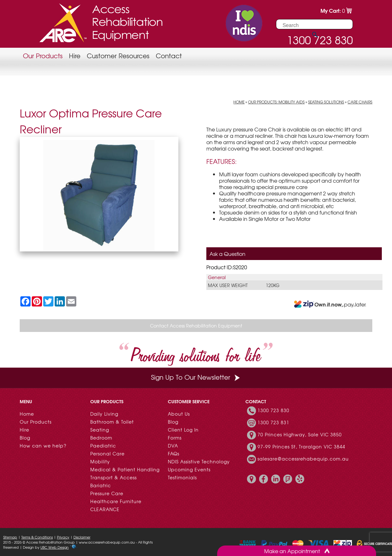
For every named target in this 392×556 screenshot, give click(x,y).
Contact (169, 56)
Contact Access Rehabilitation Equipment (196, 326)
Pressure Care (107, 493)
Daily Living (104, 414)
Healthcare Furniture (116, 501)
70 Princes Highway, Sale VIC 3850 (300, 434)
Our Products (43, 56)
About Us (179, 414)
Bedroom (101, 438)
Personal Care (107, 454)
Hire (75, 56)
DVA (173, 446)
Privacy (63, 537)
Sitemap (10, 537)
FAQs (174, 454)
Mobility (100, 461)
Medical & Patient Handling (125, 469)
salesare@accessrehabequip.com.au (303, 459)
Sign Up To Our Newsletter (196, 377)
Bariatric (101, 485)
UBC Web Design (55, 547)
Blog (25, 438)
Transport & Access (113, 477)
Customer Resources (118, 56)
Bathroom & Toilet (112, 422)
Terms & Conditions (37, 537)
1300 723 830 (273, 410)
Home (239, 102)
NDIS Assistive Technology (199, 461)
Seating (100, 430)
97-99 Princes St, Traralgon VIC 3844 (301, 447)
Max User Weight (228, 285)
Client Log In (183, 430)
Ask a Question (227, 254)
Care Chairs (360, 102)
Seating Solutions (326, 102)
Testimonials (182, 477)
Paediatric (103, 446)
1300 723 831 (273, 422)
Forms (175, 438)
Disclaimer (82, 537)
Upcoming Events (189, 469)
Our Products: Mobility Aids (276, 102)
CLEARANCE (105, 509)
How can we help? (43, 446)
